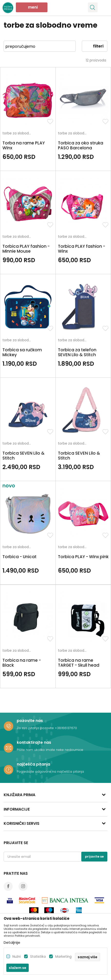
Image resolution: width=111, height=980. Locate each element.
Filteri (95, 46)
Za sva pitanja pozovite (36, 728)
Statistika (38, 957)
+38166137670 (66, 728)
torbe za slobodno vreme (18, 134)
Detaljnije (12, 942)
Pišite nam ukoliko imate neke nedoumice (50, 750)
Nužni (17, 957)
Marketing (63, 957)
